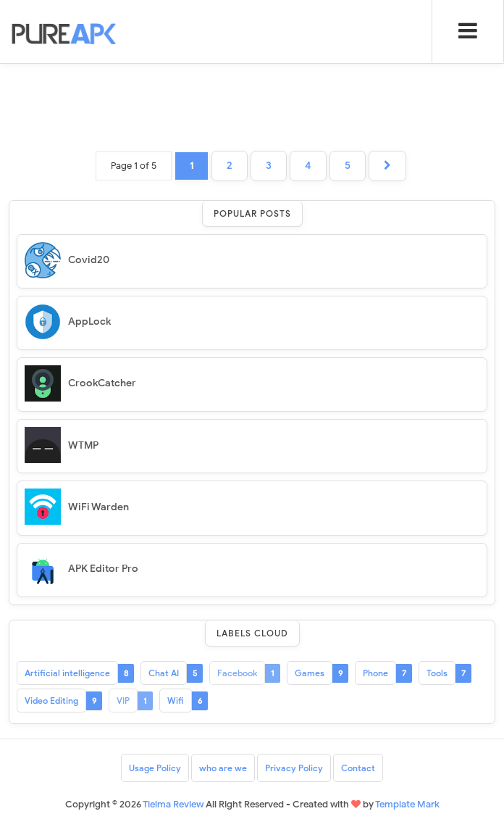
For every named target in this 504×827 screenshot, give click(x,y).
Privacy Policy (294, 768)
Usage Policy (155, 768)
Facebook (237, 673)
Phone (375, 673)
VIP (123, 701)
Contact (358, 768)
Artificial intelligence (67, 673)
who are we (223, 768)
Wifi (176, 701)
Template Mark (407, 804)
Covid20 (89, 260)
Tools (437, 673)
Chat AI (164, 673)
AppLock (89, 321)
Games (310, 673)
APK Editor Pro (103, 569)
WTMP (83, 445)
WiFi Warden (98, 507)
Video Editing (51, 701)
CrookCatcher (102, 383)
